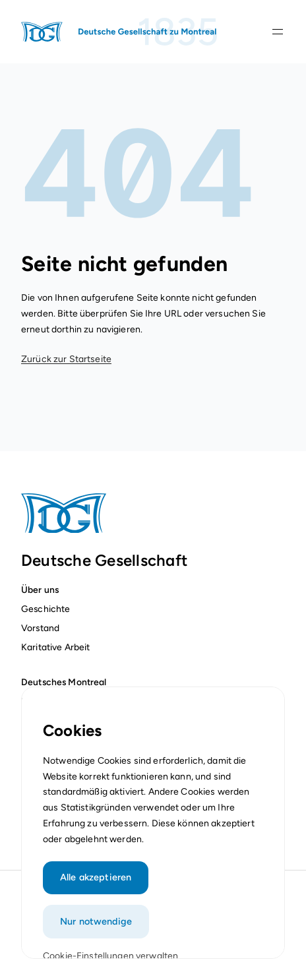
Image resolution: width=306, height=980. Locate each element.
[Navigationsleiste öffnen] (278, 32)
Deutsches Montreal (64, 682)
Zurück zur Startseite (66, 359)
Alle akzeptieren (96, 884)
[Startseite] (120, 32)
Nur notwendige (96, 928)
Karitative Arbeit (55, 647)
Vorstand (40, 628)
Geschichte (46, 609)
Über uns (40, 590)
